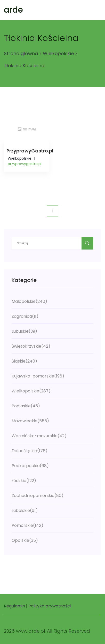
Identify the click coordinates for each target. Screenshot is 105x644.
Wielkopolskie (58, 53)
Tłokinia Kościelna (24, 66)
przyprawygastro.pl (25, 164)
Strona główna (21, 53)
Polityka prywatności (50, 606)
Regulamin (14, 606)
